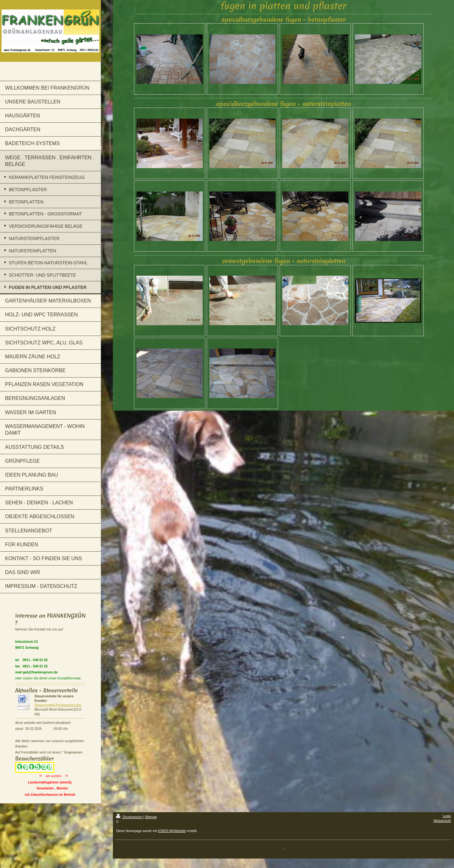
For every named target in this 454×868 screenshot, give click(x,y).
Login (447, 816)
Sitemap (151, 817)
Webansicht (442, 821)
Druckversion (129, 817)
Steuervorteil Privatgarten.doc (58, 705)
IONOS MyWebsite (172, 831)
